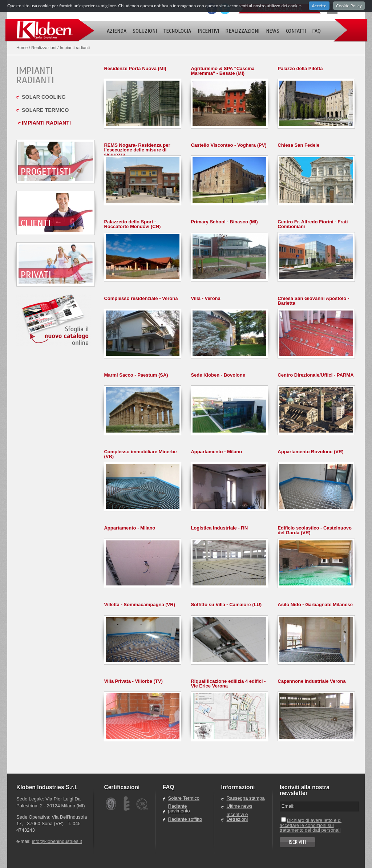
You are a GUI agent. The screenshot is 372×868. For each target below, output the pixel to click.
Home (22, 47)
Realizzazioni (44, 47)
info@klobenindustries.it (57, 841)
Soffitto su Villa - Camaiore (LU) (226, 605)
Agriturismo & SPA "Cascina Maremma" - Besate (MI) (223, 71)
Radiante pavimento (179, 809)
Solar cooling (44, 97)
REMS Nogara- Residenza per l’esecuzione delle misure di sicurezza (137, 150)
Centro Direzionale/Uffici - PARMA (316, 375)
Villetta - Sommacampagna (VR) (139, 605)
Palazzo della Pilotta (300, 68)
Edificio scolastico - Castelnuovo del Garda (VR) (315, 530)
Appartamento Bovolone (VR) (310, 452)
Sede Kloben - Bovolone (218, 375)
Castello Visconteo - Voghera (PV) (229, 145)
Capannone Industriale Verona (312, 681)
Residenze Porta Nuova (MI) (135, 68)
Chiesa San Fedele (298, 145)
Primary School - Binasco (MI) (224, 222)
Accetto (319, 6)
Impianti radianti (46, 123)
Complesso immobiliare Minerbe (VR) (140, 454)
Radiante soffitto (185, 819)
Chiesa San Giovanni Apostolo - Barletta (313, 301)
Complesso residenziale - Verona (141, 298)
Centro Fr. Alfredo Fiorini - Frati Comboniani (313, 224)
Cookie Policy (349, 6)
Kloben (50, 30)
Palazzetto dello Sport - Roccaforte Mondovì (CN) (132, 224)
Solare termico (45, 110)
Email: (288, 806)
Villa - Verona (205, 298)
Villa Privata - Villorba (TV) (133, 681)
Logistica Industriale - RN (219, 528)
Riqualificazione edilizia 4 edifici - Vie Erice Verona (228, 684)
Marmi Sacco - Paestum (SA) (136, 375)
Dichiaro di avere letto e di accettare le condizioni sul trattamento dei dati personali (311, 825)
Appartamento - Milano (216, 452)
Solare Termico (184, 798)
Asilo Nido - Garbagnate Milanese (315, 605)
